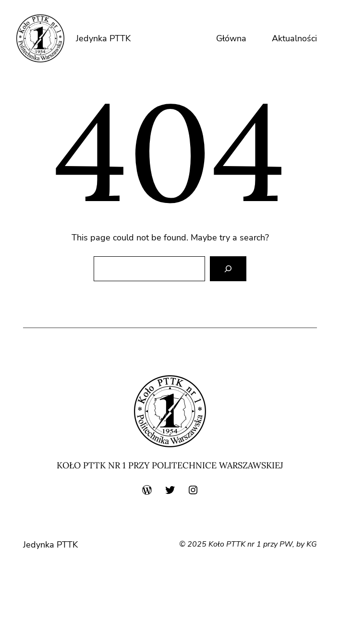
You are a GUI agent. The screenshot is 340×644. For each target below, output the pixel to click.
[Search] (228, 269)
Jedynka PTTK (103, 38)
